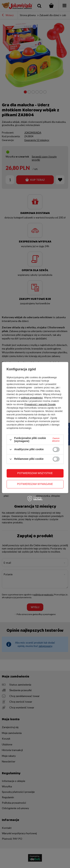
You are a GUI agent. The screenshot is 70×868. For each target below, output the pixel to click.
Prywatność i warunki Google (40, 405)
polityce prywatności (32, 398)
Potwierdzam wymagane (35, 484)
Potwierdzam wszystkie (35, 473)
